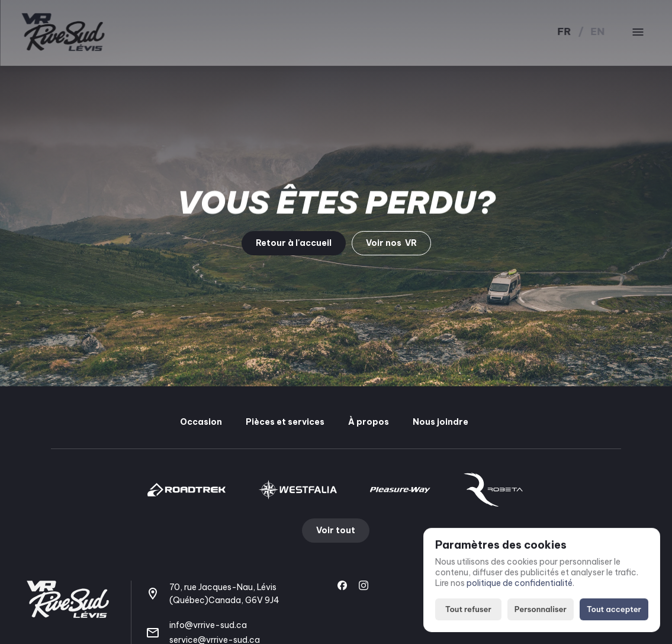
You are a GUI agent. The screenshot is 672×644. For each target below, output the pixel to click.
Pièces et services (285, 422)
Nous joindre (441, 422)
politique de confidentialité (520, 584)
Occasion (201, 422)
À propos (369, 422)
